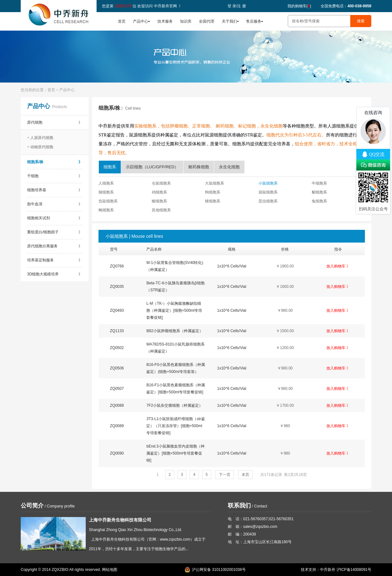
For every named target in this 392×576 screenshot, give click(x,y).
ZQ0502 (117, 348)
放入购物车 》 (338, 266)
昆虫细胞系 (268, 201)
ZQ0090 (117, 453)
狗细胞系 (213, 192)
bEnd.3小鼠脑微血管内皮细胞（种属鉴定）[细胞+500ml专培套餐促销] (175, 453)
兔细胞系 (319, 201)
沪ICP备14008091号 (354, 570)
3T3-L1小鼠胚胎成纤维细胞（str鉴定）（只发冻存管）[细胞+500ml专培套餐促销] (175, 426)
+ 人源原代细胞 (40, 138)
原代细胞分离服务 (55, 246)
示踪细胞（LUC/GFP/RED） (152, 167)
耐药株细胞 (199, 167)
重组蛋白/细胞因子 (55, 232)
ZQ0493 (117, 310)
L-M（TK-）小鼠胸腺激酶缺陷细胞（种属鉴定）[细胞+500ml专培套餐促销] (174, 310)
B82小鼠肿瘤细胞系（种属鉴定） (174, 331)
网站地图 (110, 570)
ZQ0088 (117, 405)
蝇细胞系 (106, 210)
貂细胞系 (319, 192)
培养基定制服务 (55, 260)
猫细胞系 (106, 192)
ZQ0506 (117, 368)
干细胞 (55, 176)
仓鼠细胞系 (161, 183)
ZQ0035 (117, 287)
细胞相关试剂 (55, 218)
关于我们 (229, 21)
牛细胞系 (319, 183)
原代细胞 (55, 122)
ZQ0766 (117, 266)
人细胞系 (106, 183)
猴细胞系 (159, 201)
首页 (122, 21)
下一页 (225, 475)
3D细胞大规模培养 (55, 274)
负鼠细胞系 (108, 201)
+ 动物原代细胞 (40, 147)
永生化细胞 (229, 167)
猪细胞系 (213, 201)
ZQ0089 (117, 426)
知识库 (186, 21)
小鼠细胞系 (268, 183)
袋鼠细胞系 (268, 192)
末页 (245, 475)
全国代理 (207, 21)
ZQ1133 (117, 331)
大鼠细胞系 (214, 183)
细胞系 (110, 167)
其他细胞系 (161, 210)
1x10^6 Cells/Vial (232, 266)
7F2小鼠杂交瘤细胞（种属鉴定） (174, 405)
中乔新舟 (328, 570)
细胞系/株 (55, 162)
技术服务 (165, 21)
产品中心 (141, 21)
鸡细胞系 (159, 192)
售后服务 (254, 21)
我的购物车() (299, 6)
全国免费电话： (346, 6)
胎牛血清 (55, 204)
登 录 (232, 6)
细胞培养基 (55, 190)
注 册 (241, 6)
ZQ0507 (117, 389)
